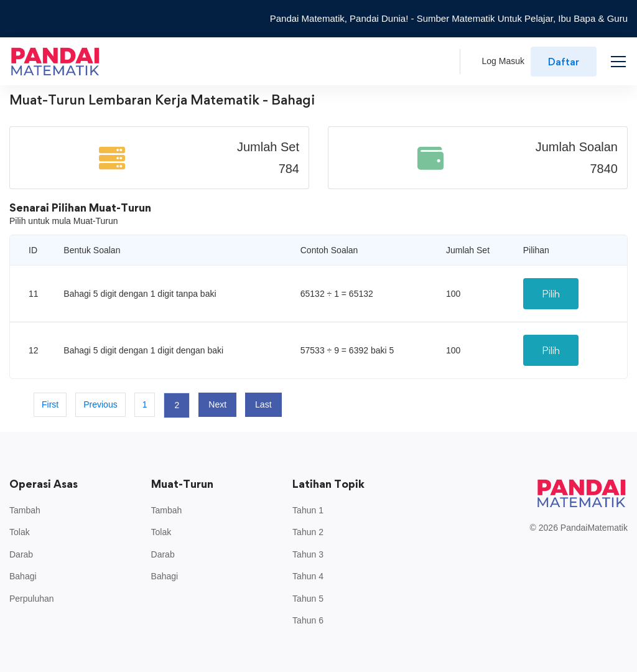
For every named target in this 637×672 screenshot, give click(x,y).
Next (217, 404)
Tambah (25, 510)
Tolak (20, 532)
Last (263, 404)
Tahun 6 (308, 620)
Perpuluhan (32, 599)
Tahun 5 (308, 599)
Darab (21, 554)
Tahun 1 (308, 510)
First (50, 404)
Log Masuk (503, 61)
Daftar (564, 62)
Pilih (551, 294)
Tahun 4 (308, 576)
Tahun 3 (308, 554)
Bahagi (23, 576)
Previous (100, 404)
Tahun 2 (308, 532)
